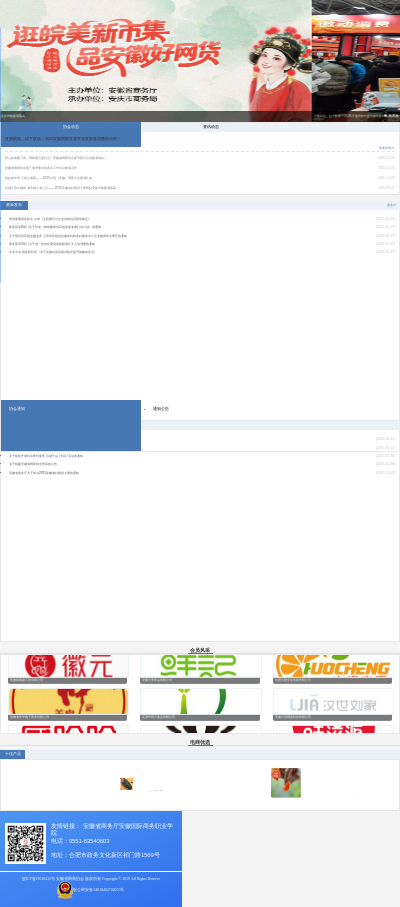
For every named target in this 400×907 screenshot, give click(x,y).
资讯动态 (211, 126)
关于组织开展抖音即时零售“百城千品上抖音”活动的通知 (46, 456)
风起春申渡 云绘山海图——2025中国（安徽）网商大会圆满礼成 (48, 178)
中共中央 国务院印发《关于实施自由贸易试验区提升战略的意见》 (53, 252)
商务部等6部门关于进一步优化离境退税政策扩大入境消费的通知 (52, 244)
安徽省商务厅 (101, 826)
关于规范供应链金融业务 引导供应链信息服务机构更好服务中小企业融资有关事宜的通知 (68, 236)
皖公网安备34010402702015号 (98, 890)
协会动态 (71, 126)
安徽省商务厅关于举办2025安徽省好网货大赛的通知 (44, 473)
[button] (386, 116)
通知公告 (161, 408)
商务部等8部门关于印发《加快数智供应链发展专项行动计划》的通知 (55, 227)
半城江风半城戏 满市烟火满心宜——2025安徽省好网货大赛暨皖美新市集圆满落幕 (60, 188)
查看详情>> (387, 148)
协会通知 (17, 408)
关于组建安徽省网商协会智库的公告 (33, 464)
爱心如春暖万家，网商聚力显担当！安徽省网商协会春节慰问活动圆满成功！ (56, 158)
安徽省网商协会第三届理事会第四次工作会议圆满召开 (41, 168)
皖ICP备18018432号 (38, 879)
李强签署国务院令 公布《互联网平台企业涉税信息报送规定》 (50, 219)
